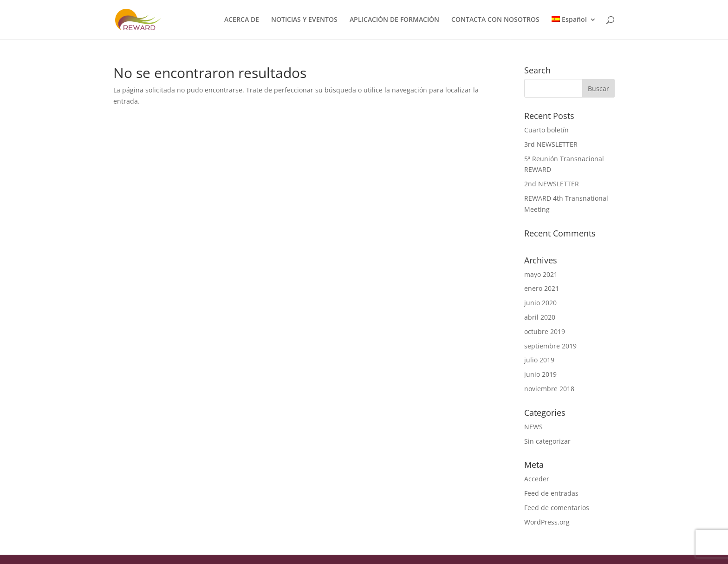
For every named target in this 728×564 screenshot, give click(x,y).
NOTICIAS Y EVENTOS (304, 20)
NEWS (533, 427)
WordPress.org (547, 522)
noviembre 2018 (549, 389)
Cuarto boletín (546, 130)
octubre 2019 (545, 331)
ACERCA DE (242, 20)
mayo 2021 (541, 274)
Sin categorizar (547, 441)
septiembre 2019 (550, 346)
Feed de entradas (551, 493)
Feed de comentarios (557, 508)
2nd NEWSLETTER (552, 184)
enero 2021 (542, 288)
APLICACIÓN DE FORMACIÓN (394, 20)
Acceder (537, 479)
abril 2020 (540, 317)
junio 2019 (540, 374)
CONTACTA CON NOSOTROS (495, 20)
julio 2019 (539, 360)
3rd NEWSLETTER (551, 144)
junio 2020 (540, 303)
